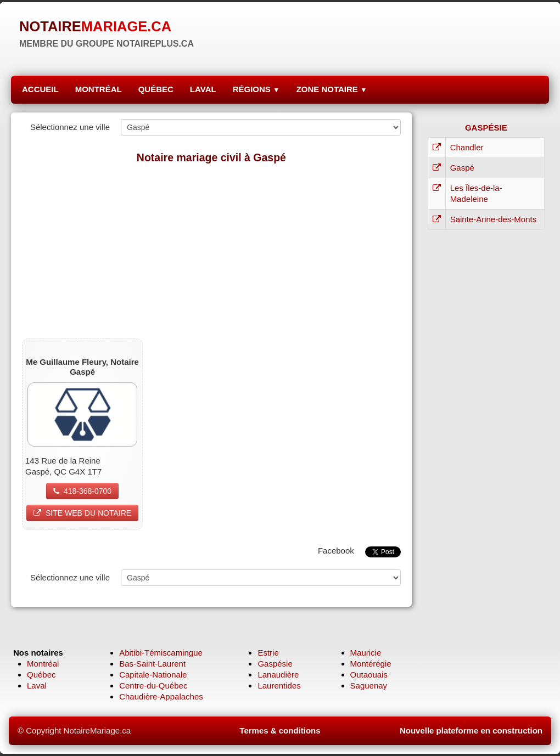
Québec (41, 675)
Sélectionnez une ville (70, 127)
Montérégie (371, 664)
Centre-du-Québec (153, 686)
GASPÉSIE (486, 128)
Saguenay (369, 686)
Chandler (467, 147)
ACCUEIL (40, 89)
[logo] (107, 33)
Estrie (268, 653)
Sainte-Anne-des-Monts (494, 219)
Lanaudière (278, 675)
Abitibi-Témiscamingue (161, 653)
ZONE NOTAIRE (332, 89)
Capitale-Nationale (153, 675)
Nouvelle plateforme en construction (471, 730)
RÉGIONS (256, 89)
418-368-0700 (82, 491)
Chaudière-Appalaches (161, 696)
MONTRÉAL (99, 89)
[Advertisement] (211, 251)
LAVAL (203, 89)
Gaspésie (275, 664)
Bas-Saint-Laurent (152, 664)
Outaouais (369, 675)
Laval (37, 686)
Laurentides (279, 686)
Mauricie (366, 653)
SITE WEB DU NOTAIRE (82, 513)
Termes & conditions (280, 730)
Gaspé (462, 168)
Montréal (43, 664)
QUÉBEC (156, 89)
